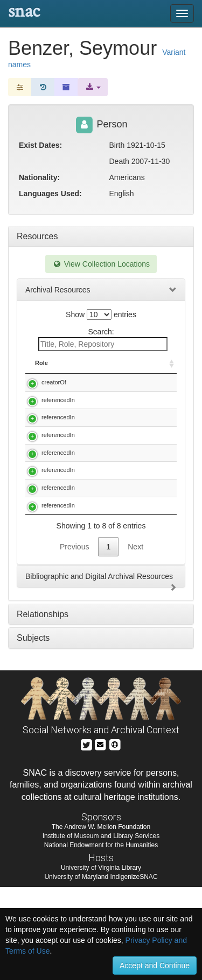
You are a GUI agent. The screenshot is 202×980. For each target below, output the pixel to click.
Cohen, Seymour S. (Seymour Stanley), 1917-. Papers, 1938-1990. (127, 425)
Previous (74, 639)
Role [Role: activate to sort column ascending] (41, 363)
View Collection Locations (101, 264)
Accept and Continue (155, 965)
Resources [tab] (37, 236)
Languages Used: (50, 194)
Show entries (101, 314)
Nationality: (39, 177)
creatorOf (54, 382)
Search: (103, 339)
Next (135, 639)
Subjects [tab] (33, 731)
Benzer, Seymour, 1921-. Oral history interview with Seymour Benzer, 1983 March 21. (126, 391)
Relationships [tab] (43, 707)
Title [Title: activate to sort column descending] (96, 363)
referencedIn (58, 417)
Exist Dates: (40, 145)
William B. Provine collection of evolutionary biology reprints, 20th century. (127, 589)
